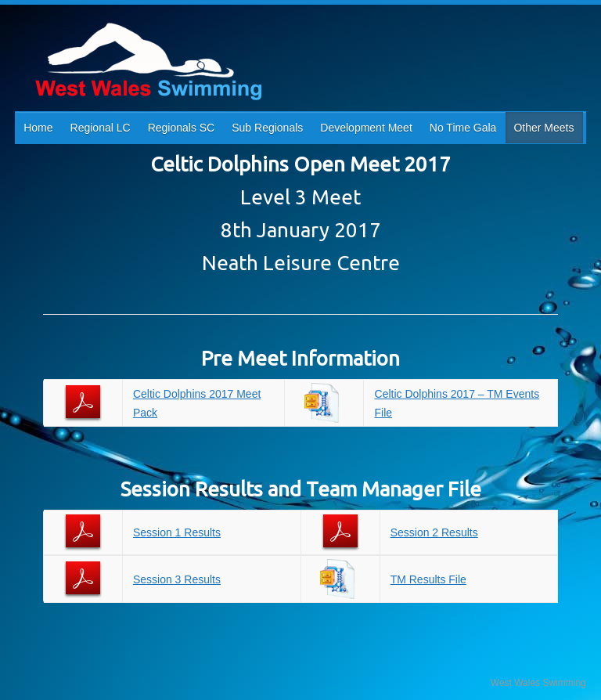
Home (38, 128)
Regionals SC (182, 128)
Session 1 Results (177, 532)
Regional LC (101, 128)
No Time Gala (463, 128)
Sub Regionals (267, 128)
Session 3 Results (177, 579)
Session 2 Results (434, 532)
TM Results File (428, 579)
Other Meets (543, 128)
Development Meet (366, 128)
